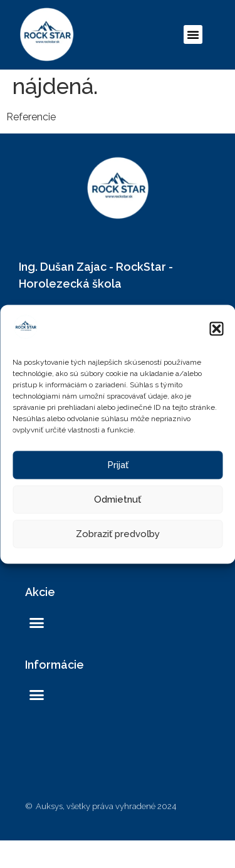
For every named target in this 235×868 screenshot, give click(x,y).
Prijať (118, 465)
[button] (216, 329)
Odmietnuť (118, 499)
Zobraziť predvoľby (118, 534)
